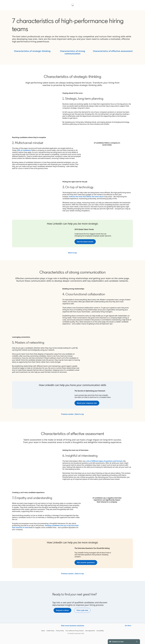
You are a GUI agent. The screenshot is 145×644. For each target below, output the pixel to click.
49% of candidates (24, 150)
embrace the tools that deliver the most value (86, 197)
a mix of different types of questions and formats (104, 461)
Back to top (73, 253)
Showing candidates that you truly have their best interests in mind (45, 526)
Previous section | (68, 414)
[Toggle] (137, 642)
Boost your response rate (87, 403)
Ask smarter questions (86, 562)
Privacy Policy (60, 631)
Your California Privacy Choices (75, 631)
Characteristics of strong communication (72, 52)
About (43, 631)
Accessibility (100, 631)
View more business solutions (72, 626)
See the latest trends (85, 242)
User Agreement (90, 631)
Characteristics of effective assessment (113, 51)
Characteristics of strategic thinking (32, 51)
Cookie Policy (50, 631)
